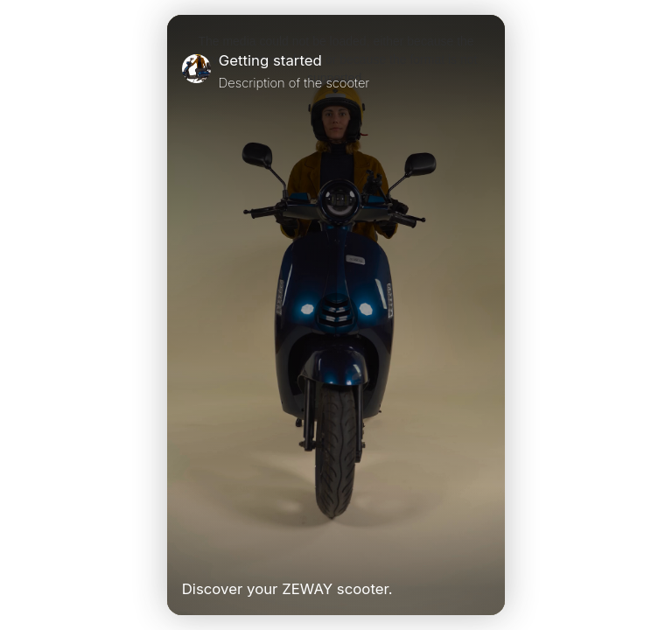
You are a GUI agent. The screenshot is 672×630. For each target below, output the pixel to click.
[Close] (483, 71)
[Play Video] (189, 553)
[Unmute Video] (483, 553)
